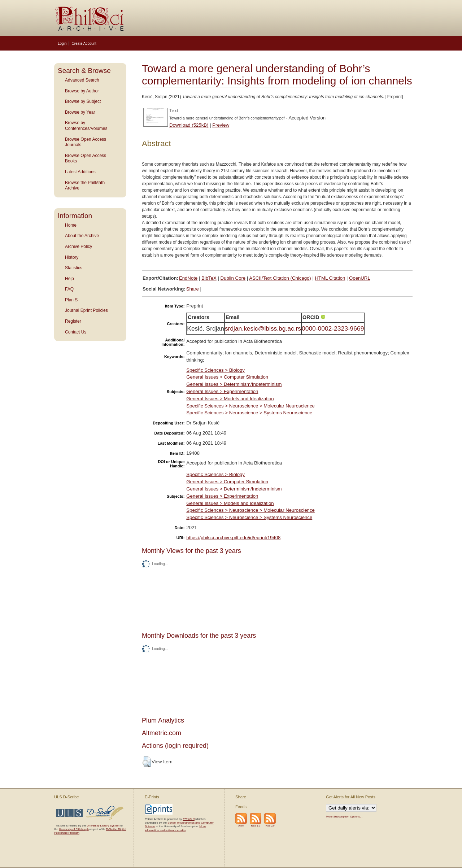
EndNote (188, 278)
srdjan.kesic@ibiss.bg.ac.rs (263, 328)
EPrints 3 (188, 819)
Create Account (84, 43)
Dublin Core (233, 278)
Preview (221, 125)
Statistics (74, 268)
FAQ (69, 289)
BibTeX (209, 278)
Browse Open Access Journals (86, 142)
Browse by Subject (83, 101)
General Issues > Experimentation (222, 391)
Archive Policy (79, 247)
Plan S (71, 300)
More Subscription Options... (344, 817)
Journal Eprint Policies (86, 310)
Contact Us (76, 332)
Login (62, 43)
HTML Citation (330, 278)
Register (73, 321)
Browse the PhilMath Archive (85, 186)
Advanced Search (82, 80)
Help (69, 279)
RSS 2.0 (270, 826)
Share (193, 289)
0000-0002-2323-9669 (333, 328)
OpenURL (360, 278)
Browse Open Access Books (86, 158)
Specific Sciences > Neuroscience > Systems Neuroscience (249, 413)
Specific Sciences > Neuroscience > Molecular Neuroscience (250, 406)
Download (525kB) (189, 125)
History (72, 257)
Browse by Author (82, 91)
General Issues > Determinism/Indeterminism (234, 384)
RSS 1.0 (256, 826)
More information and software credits (175, 828)
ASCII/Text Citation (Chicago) (280, 278)
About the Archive (82, 236)
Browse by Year (80, 112)
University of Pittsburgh (74, 829)
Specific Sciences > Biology (215, 370)
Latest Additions (80, 172)
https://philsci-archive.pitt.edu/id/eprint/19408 (233, 538)
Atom (241, 826)
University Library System (103, 826)
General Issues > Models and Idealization (230, 399)
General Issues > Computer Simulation (227, 377)
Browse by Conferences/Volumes (86, 126)
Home (71, 225)
